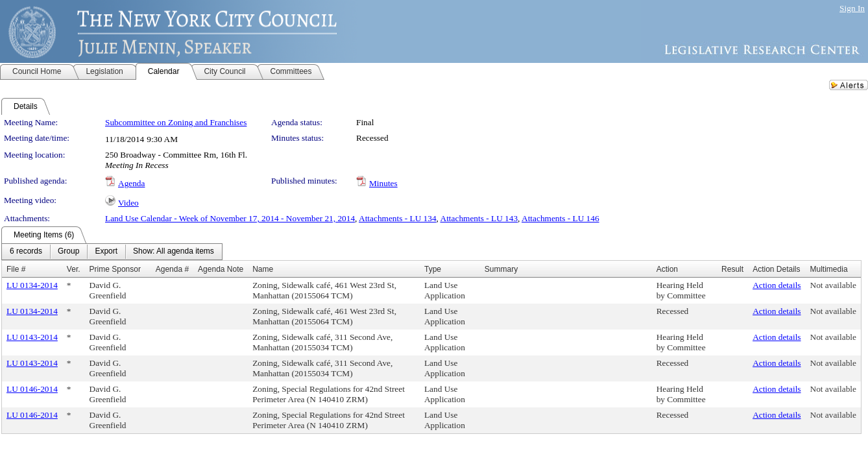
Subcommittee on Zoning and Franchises (176, 122)
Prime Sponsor (115, 269)
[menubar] (112, 252)
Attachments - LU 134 (398, 218)
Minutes (383, 183)
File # (16, 269)
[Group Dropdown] (68, 252)
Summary (501, 269)
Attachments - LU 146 (561, 218)
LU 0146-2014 (32, 389)
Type (433, 269)
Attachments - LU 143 (479, 218)
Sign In (852, 8)
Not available (833, 285)
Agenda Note (221, 269)
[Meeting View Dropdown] (174, 252)
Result (732, 269)
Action (667, 269)
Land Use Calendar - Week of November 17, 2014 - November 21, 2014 (230, 218)
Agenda (131, 183)
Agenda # (172, 269)
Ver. (74, 269)
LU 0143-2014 (32, 337)
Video (128, 203)
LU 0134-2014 (32, 285)
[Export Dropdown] (106, 252)
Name (263, 269)
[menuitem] (26, 252)
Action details (777, 285)
